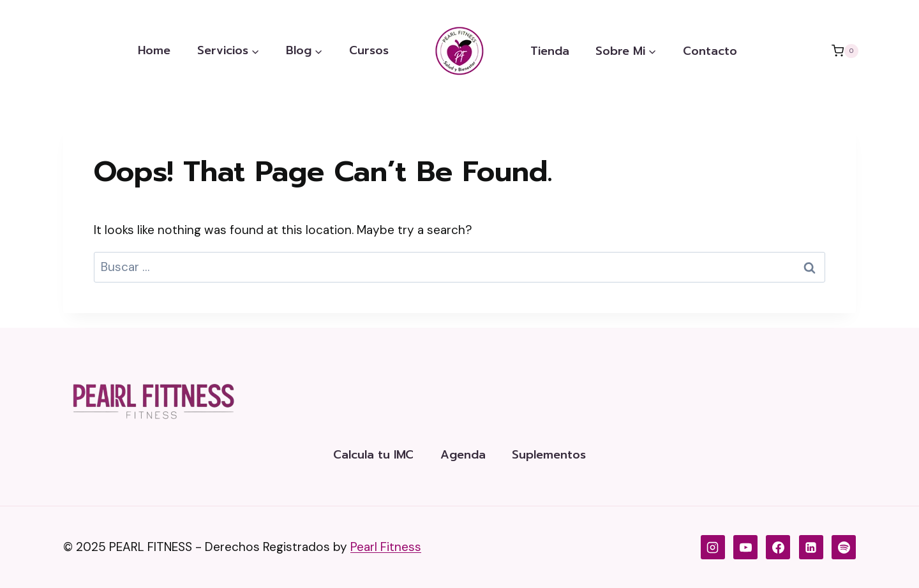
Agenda (463, 455)
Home (154, 50)
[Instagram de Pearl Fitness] (713, 547)
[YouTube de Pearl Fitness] (745, 547)
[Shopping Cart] (845, 51)
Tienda (550, 51)
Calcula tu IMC (373, 455)
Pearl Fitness (386, 547)
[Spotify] (844, 547)
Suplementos (549, 455)
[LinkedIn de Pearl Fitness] (811, 547)
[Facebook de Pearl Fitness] (778, 547)
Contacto (710, 51)
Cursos (369, 50)
